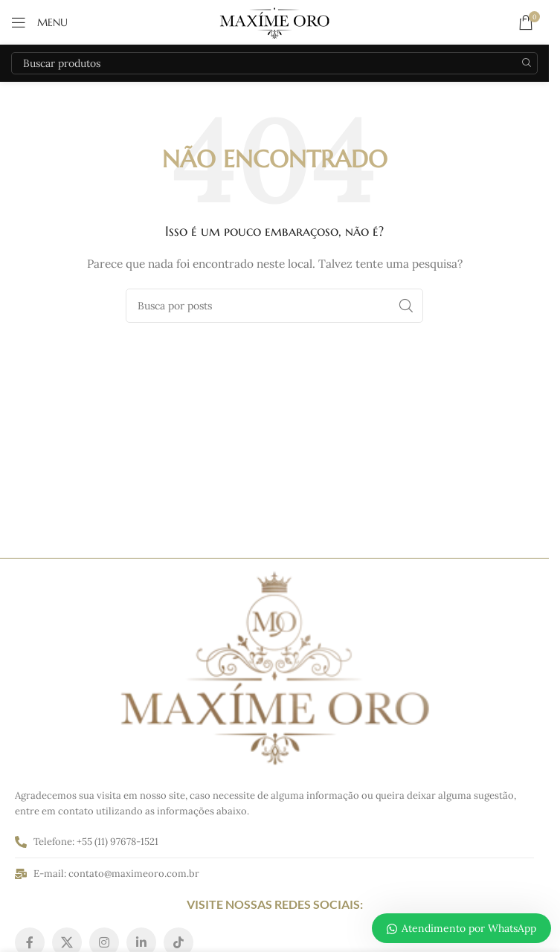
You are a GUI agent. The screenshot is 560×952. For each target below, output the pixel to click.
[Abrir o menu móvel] (39, 22)
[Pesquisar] (274, 63)
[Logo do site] (274, 22)
